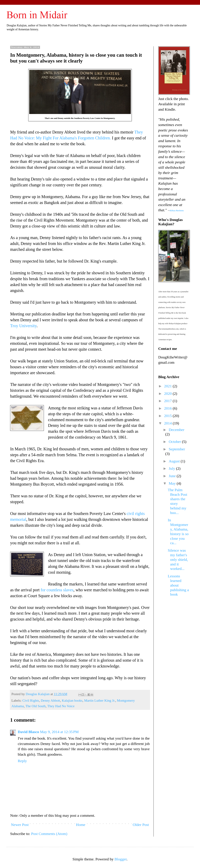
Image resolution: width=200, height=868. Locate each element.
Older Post (141, 825)
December (177, 430)
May (173, 483)
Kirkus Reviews (177, 210)
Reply (22, 761)
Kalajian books (72, 701)
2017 (168, 401)
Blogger (120, 859)
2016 (168, 408)
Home (81, 825)
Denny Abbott (50, 701)
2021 (168, 386)
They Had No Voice (61, 706)
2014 (168, 423)
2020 (168, 394)
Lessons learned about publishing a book (178, 585)
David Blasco (28, 732)
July (172, 468)
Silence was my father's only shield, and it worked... (178, 559)
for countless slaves (57, 590)
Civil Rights (31, 701)
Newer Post (20, 825)
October (175, 442)
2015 (168, 416)
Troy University (23, 326)
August (175, 461)
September (177, 449)
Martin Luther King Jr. (100, 701)
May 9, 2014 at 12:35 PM (59, 732)
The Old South (35, 706)
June (173, 476)
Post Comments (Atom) (49, 834)
